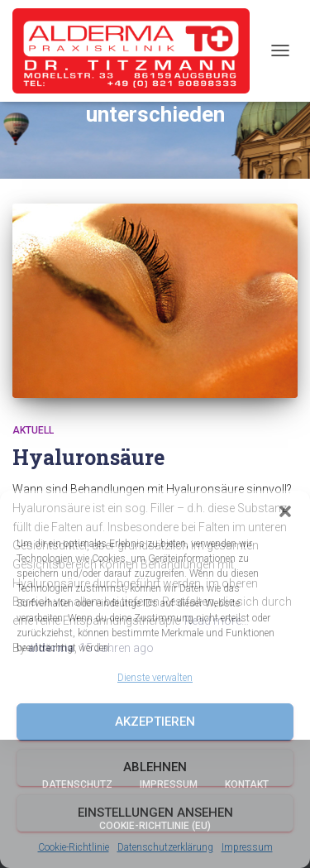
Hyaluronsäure (88, 457)
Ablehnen (155, 767)
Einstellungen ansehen (155, 813)
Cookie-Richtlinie (74, 847)
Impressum (247, 847)
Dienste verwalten (155, 678)
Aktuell (33, 430)
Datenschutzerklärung (165, 847)
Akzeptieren (155, 722)
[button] (285, 511)
